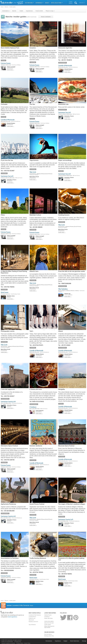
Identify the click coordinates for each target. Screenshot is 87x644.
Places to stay (50, 11)
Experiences (39, 3)
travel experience (12, 617)
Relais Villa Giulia (48, 618)
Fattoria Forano (6, 63)
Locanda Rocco (32, 617)
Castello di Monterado (65, 65)
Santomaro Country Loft (8, 402)
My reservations (48, 634)
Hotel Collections (57, 3)
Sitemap (84, 641)
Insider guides (48, 625)
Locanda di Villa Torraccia (35, 615)
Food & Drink (39, 11)
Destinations (29, 3)
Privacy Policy (20, 643)
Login (71, 2)
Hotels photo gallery (49, 621)
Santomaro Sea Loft (65, 112)
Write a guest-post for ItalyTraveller (49, 627)
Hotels (21, 11)
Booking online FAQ (49, 636)
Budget (47, 3)
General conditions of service (8, 643)
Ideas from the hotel (49, 623)
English (82, 3)
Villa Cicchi (33, 172)
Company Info (18, 642)
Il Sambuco (33, 407)
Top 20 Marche (32, 625)
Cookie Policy (27, 643)
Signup (71, 3)
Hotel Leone (5, 292)
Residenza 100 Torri (33, 622)
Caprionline (10, 640)
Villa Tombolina (63, 289)
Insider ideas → (10, 70)
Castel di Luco (32, 618)
